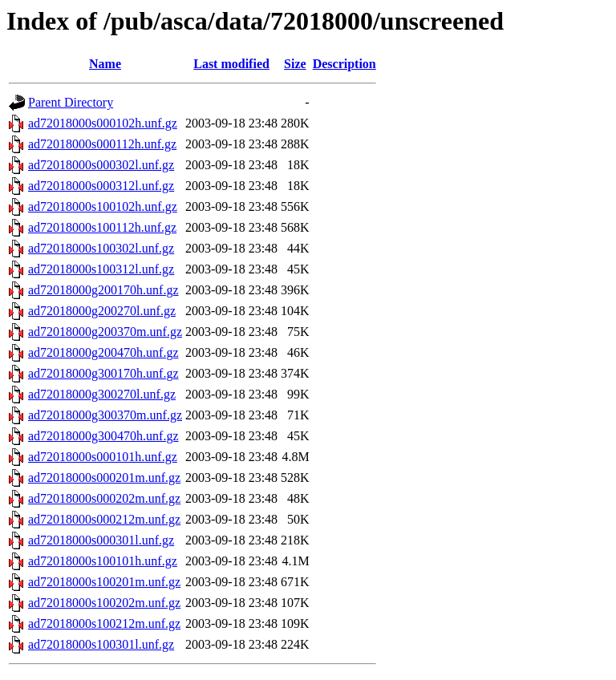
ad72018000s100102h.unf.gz (103, 206)
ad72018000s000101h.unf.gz (103, 457)
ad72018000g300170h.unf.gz (103, 373)
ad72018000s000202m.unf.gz (104, 498)
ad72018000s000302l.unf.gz (101, 165)
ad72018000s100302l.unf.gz (101, 248)
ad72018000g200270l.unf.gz (102, 311)
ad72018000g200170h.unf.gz (103, 290)
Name (105, 64)
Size (295, 64)
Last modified (231, 64)
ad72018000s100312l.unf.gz (101, 269)
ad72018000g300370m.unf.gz (105, 415)
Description (344, 64)
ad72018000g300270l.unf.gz (102, 394)
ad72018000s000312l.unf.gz (101, 186)
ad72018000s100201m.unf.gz (104, 582)
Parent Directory (71, 102)
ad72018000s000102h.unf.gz (103, 123)
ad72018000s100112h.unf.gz (102, 227)
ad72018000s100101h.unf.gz (103, 561)
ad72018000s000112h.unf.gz (102, 144)
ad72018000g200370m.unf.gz (105, 332)
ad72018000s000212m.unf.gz (104, 519)
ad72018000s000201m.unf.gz (104, 478)
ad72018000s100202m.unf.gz (104, 603)
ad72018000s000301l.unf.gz (101, 540)
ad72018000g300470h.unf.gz (103, 436)
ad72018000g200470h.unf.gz (103, 352)
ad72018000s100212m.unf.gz (104, 623)
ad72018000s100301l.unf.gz (101, 644)
